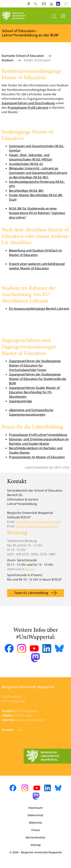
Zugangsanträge (20, 401)
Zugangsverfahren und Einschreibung (28, 103)
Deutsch (67, 4)
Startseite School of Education (23, 56)
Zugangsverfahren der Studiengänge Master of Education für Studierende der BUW (38, 379)
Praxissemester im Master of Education (37, 457)
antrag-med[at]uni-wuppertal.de (37, 526)
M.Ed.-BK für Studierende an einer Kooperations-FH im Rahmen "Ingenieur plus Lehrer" (37, 213)
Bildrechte (36, 823)
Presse (36, 830)
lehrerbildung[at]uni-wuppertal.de (39, 522)
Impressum (35, 808)
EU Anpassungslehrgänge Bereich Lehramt (39, 309)
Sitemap (36, 845)
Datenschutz (35, 815)
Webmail (44, 4)
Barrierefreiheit (35, 837)
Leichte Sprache (59, 4)
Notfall (51, 4)
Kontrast (29, 4)
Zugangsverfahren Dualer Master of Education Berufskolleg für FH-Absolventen (34, 392)
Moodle (30, 569)
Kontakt (8, 730)
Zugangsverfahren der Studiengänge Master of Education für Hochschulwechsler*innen (35, 365)
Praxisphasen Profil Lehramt (28, 108)
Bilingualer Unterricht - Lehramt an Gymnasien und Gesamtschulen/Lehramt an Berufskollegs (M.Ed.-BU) (38, 173)
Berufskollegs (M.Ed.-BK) (26, 191)
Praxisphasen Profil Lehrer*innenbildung (38, 435)
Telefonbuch (37, 4)
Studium (8, 60)
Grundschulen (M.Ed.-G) (26, 164)
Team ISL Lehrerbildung (31, 593)
